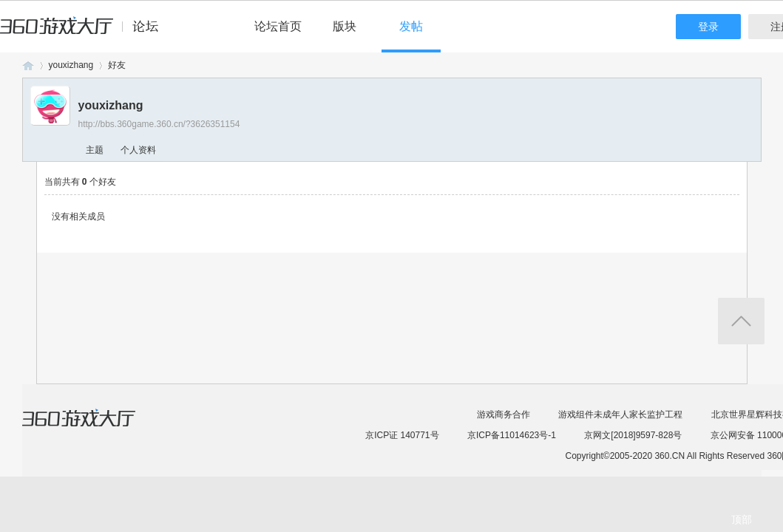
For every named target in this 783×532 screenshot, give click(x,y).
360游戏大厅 (94, 427)
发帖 (411, 26)
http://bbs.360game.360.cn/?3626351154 (159, 124)
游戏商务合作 (504, 415)
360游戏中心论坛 (85, 33)
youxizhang (71, 65)
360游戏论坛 (28, 65)
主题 (95, 150)
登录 (708, 27)
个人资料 (138, 150)
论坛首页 (278, 26)
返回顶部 (741, 321)
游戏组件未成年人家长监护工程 (620, 415)
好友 (117, 65)
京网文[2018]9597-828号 (633, 435)
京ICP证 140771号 (402, 435)
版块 (345, 26)
